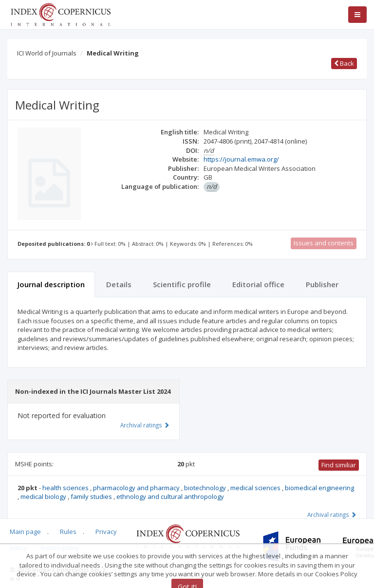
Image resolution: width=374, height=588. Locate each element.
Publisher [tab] (322, 284)
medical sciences (256, 488)
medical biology (44, 496)
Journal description (51, 284)
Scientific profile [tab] (182, 284)
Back (344, 63)
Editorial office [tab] (258, 284)
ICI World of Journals (47, 53)
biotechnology (206, 488)
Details (119, 284)
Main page (25, 532)
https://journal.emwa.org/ (241, 159)
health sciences (66, 488)
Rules (68, 532)
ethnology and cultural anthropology (170, 496)
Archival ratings (332, 514)
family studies (92, 496)
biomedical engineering (319, 488)
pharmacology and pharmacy (137, 488)
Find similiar (339, 465)
